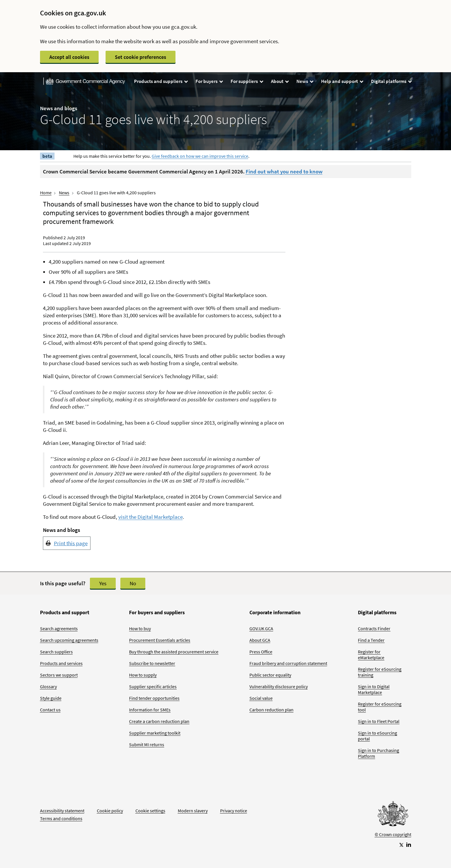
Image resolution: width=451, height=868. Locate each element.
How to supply (143, 675)
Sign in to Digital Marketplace (374, 689)
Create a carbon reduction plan (159, 721)
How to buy (140, 628)
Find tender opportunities (154, 698)
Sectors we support (59, 675)
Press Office (261, 652)
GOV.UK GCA (261, 628)
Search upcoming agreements (69, 640)
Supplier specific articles (153, 686)
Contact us (50, 710)
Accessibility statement (62, 811)
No (133, 583)
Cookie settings (150, 811)
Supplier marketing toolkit (155, 733)
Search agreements (59, 628)
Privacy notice (234, 811)
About (280, 81)
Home (46, 193)
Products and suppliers (161, 81)
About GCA (260, 640)
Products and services (61, 663)
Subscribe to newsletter (152, 663)
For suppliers (247, 81)
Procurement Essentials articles (160, 640)
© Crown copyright (393, 834)
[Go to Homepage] (393, 815)
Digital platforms (391, 81)
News (305, 81)
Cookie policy (110, 811)
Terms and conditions (61, 818)
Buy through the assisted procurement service (174, 652)
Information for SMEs (150, 710)
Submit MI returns (147, 744)
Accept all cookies (69, 57)
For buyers (209, 81)
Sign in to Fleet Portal (379, 721)
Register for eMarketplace (371, 655)
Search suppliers (56, 652)
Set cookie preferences (141, 57)
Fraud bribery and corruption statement (288, 663)
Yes (103, 583)
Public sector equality (270, 675)
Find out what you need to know (284, 171)
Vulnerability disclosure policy (279, 686)
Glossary (48, 686)
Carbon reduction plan (271, 710)
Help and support (342, 81)
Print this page (71, 543)
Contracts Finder (374, 628)
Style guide (51, 698)
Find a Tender (371, 640)
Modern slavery (193, 811)
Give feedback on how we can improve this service (200, 156)
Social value (261, 698)
